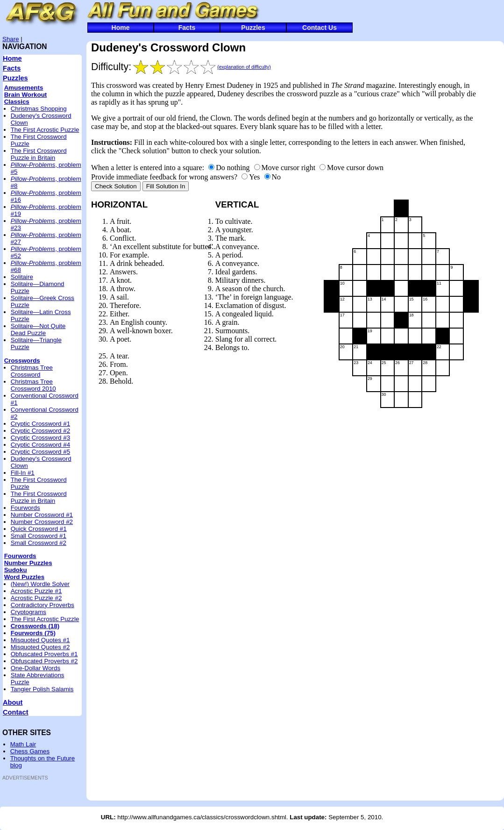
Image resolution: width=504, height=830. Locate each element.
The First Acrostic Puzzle (45, 130)
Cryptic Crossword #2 (40, 431)
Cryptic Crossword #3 (40, 438)
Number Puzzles (28, 563)
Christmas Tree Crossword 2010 (33, 385)
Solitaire (22, 277)
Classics (17, 102)
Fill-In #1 (23, 473)
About (13, 702)
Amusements (24, 88)
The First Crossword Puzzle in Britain (39, 154)
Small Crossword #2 (39, 543)
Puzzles (253, 28)
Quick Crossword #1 (39, 529)
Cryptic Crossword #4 (40, 445)
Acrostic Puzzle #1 (36, 591)
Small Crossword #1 (39, 536)
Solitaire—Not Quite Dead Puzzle (38, 329)
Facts (187, 28)
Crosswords (22, 361)
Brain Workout (26, 95)
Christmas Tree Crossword (32, 371)
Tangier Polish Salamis (42, 689)
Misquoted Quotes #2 (40, 647)
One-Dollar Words (35, 668)
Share (11, 39)
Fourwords (25, 508)
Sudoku (16, 570)
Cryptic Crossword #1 (40, 424)
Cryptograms (28, 612)
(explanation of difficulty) (244, 67)
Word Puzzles (24, 577)
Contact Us (319, 28)
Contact (16, 712)
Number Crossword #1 (42, 515)
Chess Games (30, 751)
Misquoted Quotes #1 (40, 640)
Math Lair (23, 744)
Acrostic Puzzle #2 (36, 598)
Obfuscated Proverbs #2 (44, 661)
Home (121, 28)
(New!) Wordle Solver (40, 584)
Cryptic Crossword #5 (40, 452)
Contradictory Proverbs (43, 605)
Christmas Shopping (39, 109)
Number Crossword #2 (42, 522)
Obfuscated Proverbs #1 (44, 654)
